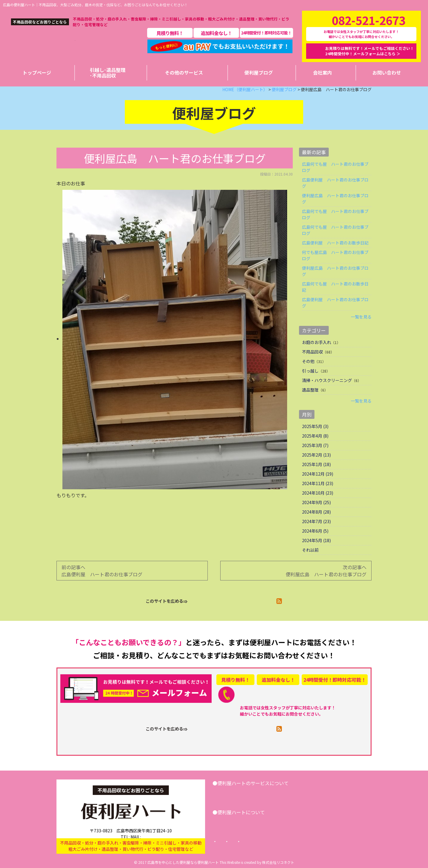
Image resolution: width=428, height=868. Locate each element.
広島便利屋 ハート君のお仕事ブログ (335, 183)
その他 (308, 361)
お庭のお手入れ (317, 342)
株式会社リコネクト (278, 862)
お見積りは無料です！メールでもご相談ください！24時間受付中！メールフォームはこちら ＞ (370, 51)
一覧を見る (361, 317)
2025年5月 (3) (315, 426)
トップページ (230, 842)
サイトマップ (320, 842)
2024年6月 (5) (315, 531)
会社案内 (231, 823)
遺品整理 (310, 390)
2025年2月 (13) (316, 455)
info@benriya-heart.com (155, 831)
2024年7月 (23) (316, 521)
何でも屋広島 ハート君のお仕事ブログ (335, 255)
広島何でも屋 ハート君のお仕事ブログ (335, 167)
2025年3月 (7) (315, 445)
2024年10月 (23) (318, 493)
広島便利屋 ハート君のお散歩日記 (335, 243)
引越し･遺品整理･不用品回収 (250, 793)
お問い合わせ (341, 793)
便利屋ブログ (263, 823)
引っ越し (310, 371)
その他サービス (303, 793)
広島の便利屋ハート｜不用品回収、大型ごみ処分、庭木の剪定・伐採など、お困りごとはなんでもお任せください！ (95, 5)
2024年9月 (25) (316, 502)
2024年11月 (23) (318, 483)
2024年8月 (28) (316, 512)
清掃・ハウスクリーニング (327, 380)
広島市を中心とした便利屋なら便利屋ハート (183, 862)
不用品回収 (312, 352)
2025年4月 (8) (315, 436)
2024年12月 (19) (318, 474)
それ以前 (310, 550)
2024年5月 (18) (316, 540)
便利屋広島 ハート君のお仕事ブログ (335, 199)
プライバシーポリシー (275, 842)
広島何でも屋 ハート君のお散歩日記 (335, 287)
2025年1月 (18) (316, 464)
